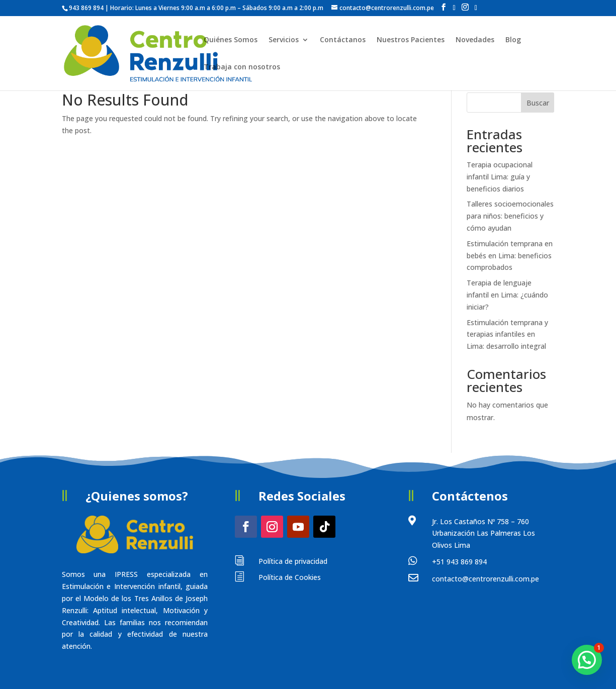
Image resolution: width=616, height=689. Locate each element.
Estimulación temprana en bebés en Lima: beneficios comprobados (510, 256)
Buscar (538, 103)
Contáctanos (343, 40)
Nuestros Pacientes (411, 40)
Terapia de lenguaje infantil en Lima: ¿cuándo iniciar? (507, 295)
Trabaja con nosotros (242, 67)
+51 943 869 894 (459, 562)
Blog (513, 40)
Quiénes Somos (231, 40)
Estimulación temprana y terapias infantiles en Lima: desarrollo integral (507, 334)
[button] (587, 660)
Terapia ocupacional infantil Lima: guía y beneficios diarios (500, 177)
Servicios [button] (284, 40)
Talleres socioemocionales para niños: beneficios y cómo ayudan (510, 216)
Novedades (475, 40)
